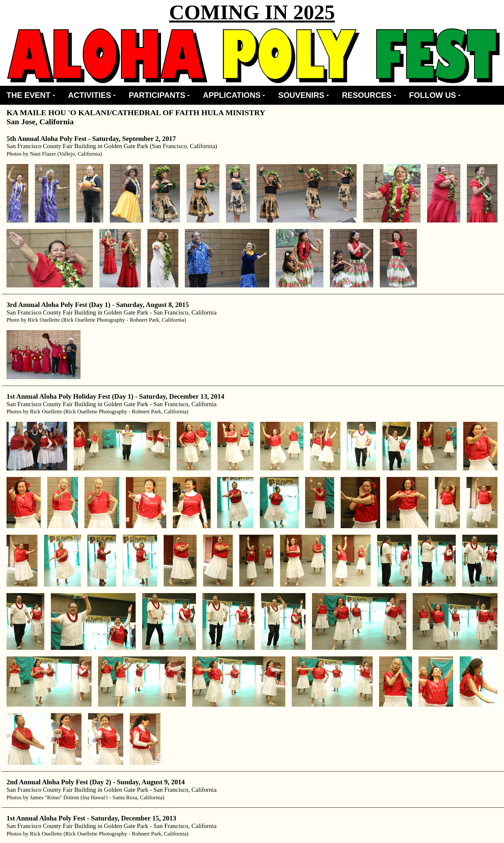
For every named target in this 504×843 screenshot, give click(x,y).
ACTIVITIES (92, 95)
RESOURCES (369, 95)
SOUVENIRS (303, 95)
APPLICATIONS (234, 95)
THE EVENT (31, 95)
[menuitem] (31, 95)
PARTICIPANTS (159, 95)
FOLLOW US (435, 95)
